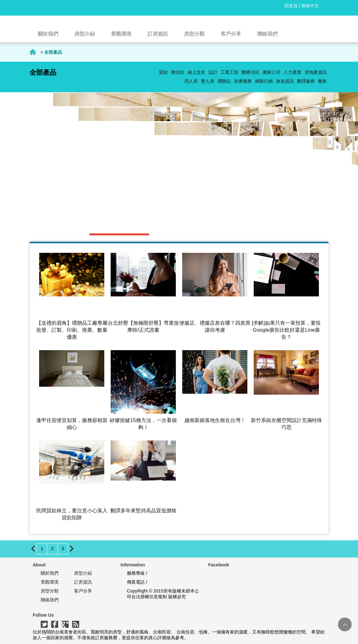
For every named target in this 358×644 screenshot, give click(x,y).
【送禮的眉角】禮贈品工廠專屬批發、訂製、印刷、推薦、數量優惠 (72, 330)
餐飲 (322, 81)
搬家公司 (272, 72)
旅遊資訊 (285, 81)
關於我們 (50, 573)
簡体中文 (310, 6)
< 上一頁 (33, 549)
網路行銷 (264, 81)
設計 (213, 72)
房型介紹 (83, 573)
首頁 (33, 52)
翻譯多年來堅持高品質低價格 (143, 510)
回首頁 (291, 6)
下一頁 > (72, 549)
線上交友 (196, 72)
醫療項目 (251, 72)
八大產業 (293, 72)
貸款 (163, 72)
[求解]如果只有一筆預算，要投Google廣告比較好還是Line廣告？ (286, 330)
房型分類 (50, 591)
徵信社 (178, 72)
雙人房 (208, 81)
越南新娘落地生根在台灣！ (215, 420)
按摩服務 (243, 81)
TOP (345, 624)
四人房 (191, 81)
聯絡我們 (50, 600)
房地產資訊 (316, 72)
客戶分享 (83, 591)
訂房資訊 (83, 582)
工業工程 (230, 72)
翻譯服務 (306, 81)
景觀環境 (50, 582)
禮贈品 (224, 81)
